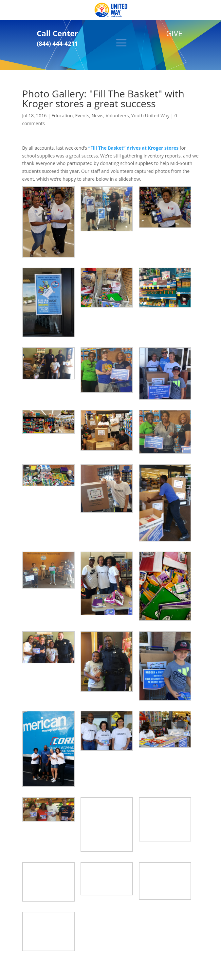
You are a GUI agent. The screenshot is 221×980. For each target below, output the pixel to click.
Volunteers (117, 116)
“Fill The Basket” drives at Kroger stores (134, 148)
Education (62, 116)
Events (82, 116)
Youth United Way (150, 116)
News (98, 116)
